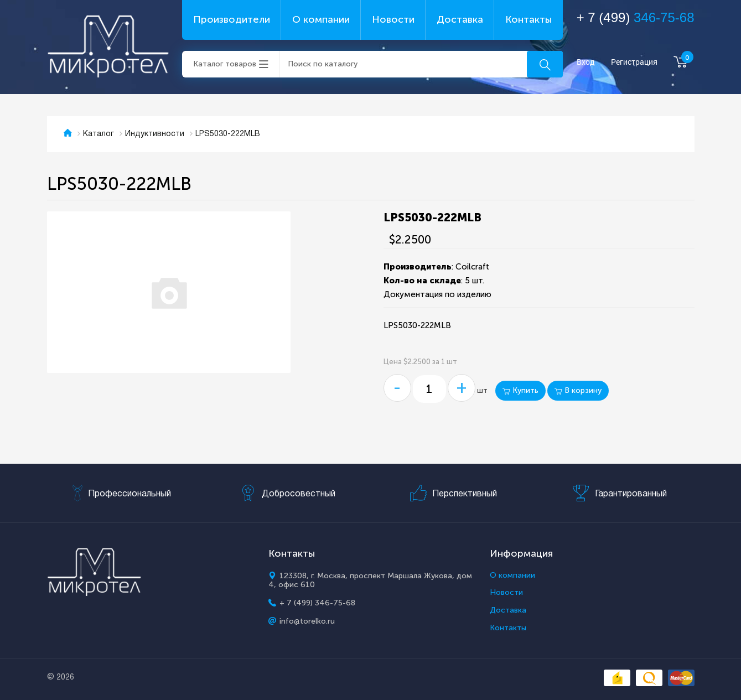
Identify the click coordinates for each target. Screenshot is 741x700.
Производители (232, 19)
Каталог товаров (225, 64)
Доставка (460, 19)
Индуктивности (155, 134)
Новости (393, 19)
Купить (520, 390)
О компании (321, 19)
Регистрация (634, 62)
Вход (586, 62)
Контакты (528, 19)
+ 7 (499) (636, 17)
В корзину (578, 390)
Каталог (99, 134)
